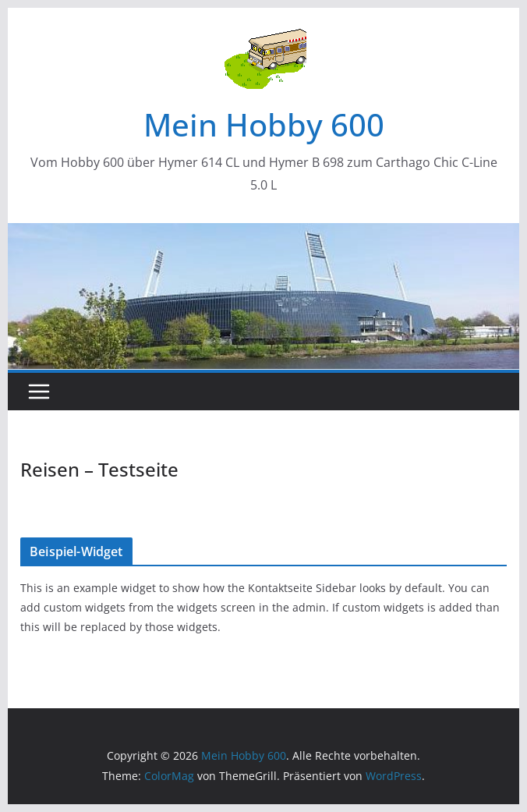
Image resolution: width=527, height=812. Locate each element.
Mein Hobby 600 (264, 124)
